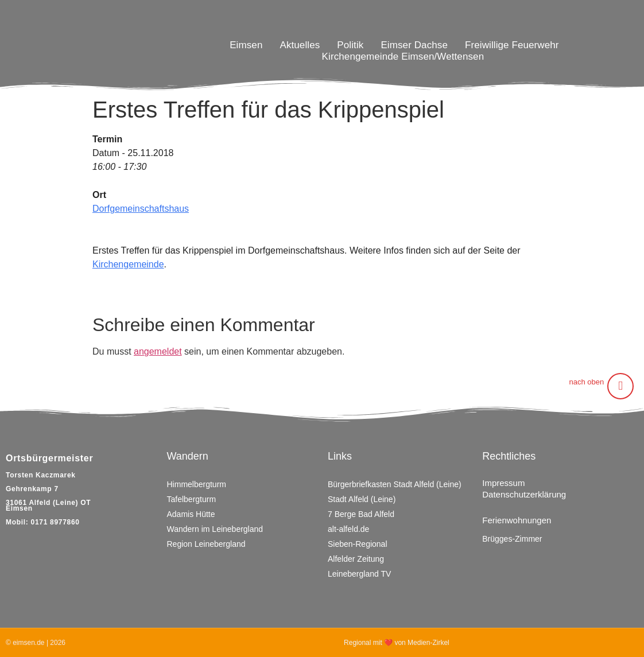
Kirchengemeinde (128, 264)
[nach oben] (620, 386)
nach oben (586, 382)
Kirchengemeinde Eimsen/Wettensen (403, 57)
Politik (350, 45)
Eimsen (246, 45)
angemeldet (158, 351)
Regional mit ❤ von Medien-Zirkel (397, 643)
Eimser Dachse (414, 45)
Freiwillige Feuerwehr (512, 45)
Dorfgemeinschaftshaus (141, 209)
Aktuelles (300, 45)
